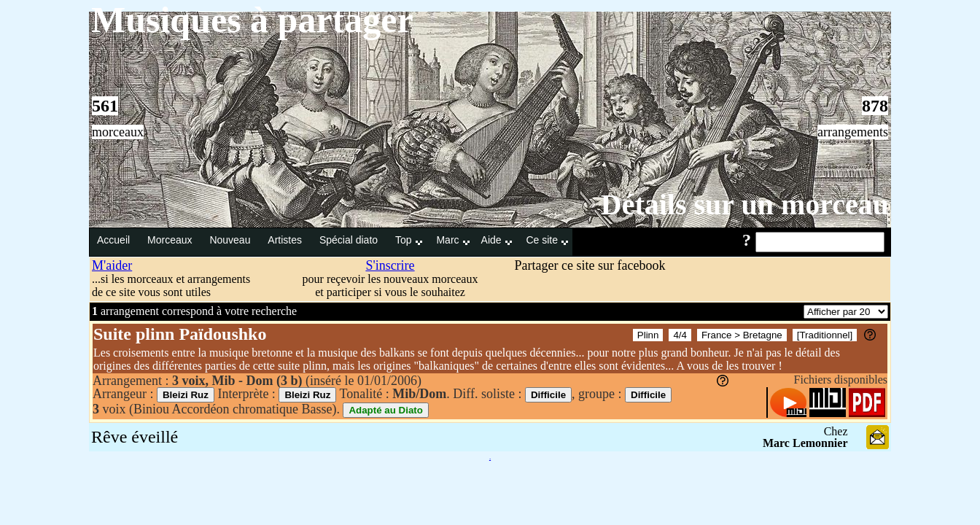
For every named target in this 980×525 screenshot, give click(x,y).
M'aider (112, 265)
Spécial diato (350, 240)
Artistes (286, 240)
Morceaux (171, 240)
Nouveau (231, 240)
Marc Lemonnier (805, 443)
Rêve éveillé (135, 437)
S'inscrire (390, 265)
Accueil (115, 240)
